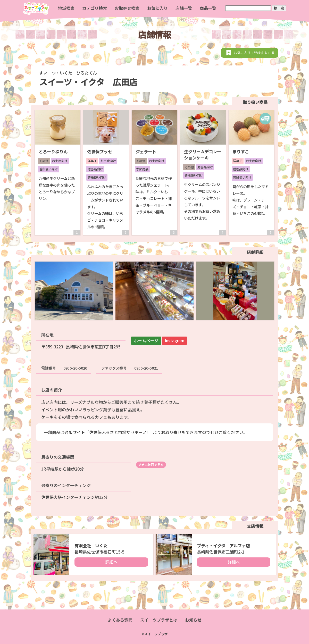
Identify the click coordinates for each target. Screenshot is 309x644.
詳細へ (111, 562)
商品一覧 (208, 8)
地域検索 (66, 8)
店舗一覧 (184, 8)
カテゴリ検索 (95, 8)
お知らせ (193, 620)
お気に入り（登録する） (255, 53)
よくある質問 (120, 620)
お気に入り (157, 8)
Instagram (174, 340)
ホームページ (146, 340)
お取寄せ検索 (127, 8)
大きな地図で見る (151, 465)
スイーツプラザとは (159, 620)
